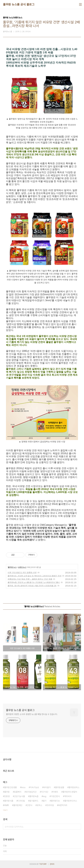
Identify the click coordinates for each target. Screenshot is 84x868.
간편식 (29, 805)
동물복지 (18, 792)
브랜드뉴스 (22, 567)
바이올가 (47, 787)
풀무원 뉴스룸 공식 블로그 (19, 4)
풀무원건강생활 (10, 787)
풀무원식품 (9, 801)
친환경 (7, 796)
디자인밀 (21, 801)
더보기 (5, 810)
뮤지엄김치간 (31, 792)
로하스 (39, 805)
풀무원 (7, 792)
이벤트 (55, 792)
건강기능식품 (19, 796)
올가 (45, 801)
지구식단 (45, 792)
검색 (78, 827)
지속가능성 (34, 787)
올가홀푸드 (34, 801)
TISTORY (43, 864)
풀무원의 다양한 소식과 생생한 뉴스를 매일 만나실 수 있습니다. (32, 714)
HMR (7, 805)
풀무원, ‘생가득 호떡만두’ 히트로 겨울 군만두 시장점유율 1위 (32, 586)
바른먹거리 (63, 805)
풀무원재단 (18, 805)
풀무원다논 (55, 801)
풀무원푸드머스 (71, 801)
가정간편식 (55, 796)
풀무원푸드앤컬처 (70, 792)
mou (23, 787)
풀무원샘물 (60, 787)
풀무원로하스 (74, 787)
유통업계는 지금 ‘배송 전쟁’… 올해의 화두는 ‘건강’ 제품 (30, 579)
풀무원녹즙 (34, 796)
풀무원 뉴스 (12, 567)
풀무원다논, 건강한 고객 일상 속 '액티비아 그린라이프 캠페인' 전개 (35, 576)
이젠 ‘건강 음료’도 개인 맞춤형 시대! (22, 573)
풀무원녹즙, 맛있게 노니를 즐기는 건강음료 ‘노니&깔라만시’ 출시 (34, 582)
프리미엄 (50, 805)
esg (45, 796)
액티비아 (68, 796)
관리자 (52, 864)
